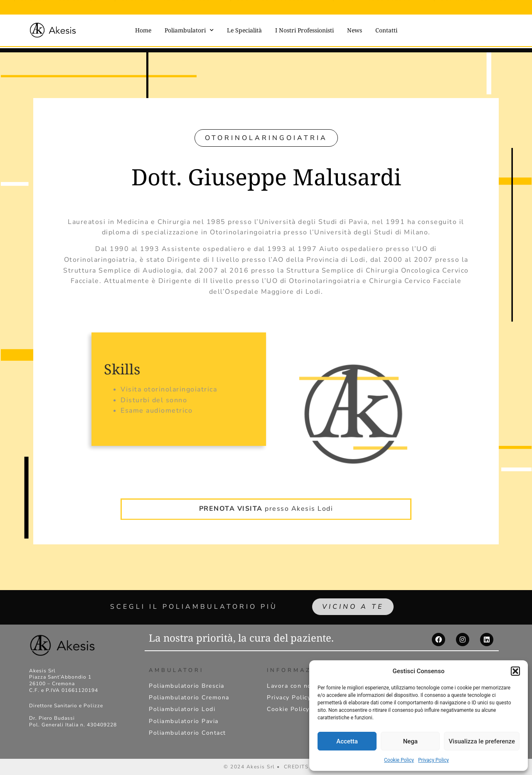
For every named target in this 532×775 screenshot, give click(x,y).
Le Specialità (244, 30)
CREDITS (296, 767)
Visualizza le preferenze (482, 741)
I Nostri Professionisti (304, 30)
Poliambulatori (189, 30)
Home (143, 30)
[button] (515, 671)
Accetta (347, 741)
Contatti (386, 30)
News (355, 30)
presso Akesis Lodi (266, 497)
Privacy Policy (433, 760)
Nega (410, 741)
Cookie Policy (399, 760)
